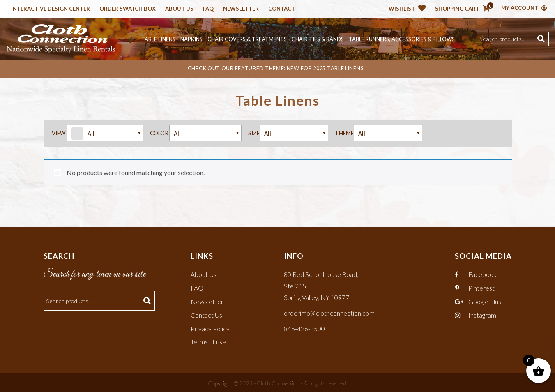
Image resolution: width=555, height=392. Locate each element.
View (59, 133)
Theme (344, 133)
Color (159, 133)
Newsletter (241, 9)
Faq (208, 9)
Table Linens (158, 39)
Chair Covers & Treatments (247, 39)
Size (254, 133)
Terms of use (208, 340)
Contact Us (206, 314)
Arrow (105, 133)
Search (542, 39)
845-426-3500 (304, 327)
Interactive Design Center (51, 9)
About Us (179, 9)
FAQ (197, 287)
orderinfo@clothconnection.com (329, 312)
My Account (524, 8)
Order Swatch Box (128, 9)
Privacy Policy (210, 327)
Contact (282, 9)
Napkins (191, 39)
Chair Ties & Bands (318, 39)
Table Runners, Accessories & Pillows (402, 39)
